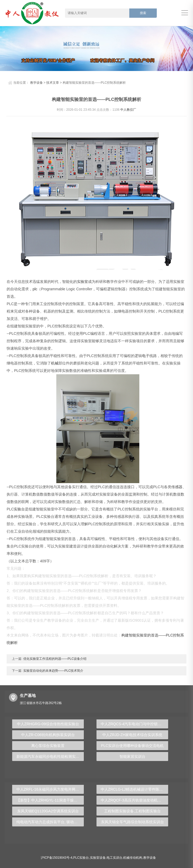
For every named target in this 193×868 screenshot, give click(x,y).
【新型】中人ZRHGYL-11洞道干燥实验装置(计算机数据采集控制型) (50, 800)
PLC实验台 (81, 858)
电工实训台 (114, 858)
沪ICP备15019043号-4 (57, 858)
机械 (55, 363)
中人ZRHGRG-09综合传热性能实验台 (48, 724)
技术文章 (53, 83)
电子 (146, 356)
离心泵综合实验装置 (48, 746)
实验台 (19, 509)
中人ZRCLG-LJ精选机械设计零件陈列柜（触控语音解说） (135, 789)
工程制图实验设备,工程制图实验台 (132, 811)
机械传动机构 (133, 858)
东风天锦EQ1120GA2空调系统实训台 (48, 811)
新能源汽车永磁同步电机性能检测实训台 (50, 756)
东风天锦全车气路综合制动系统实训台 (132, 822)
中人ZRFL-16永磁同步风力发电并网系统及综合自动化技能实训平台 (50, 789)
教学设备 (36, 83)
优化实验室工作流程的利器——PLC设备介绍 (55, 659)
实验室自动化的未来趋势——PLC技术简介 (53, 671)
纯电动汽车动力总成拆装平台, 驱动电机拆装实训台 (50, 822)
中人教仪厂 (128, 110)
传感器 (177, 487)
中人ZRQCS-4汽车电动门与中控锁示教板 (135, 724)
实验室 (82, 282)
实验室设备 (98, 858)
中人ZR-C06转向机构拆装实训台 (48, 735)
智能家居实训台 (132, 756)
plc (35, 289)
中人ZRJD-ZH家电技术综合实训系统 (132, 735)
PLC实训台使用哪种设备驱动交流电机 (132, 746)
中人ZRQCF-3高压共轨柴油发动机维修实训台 (135, 800)
